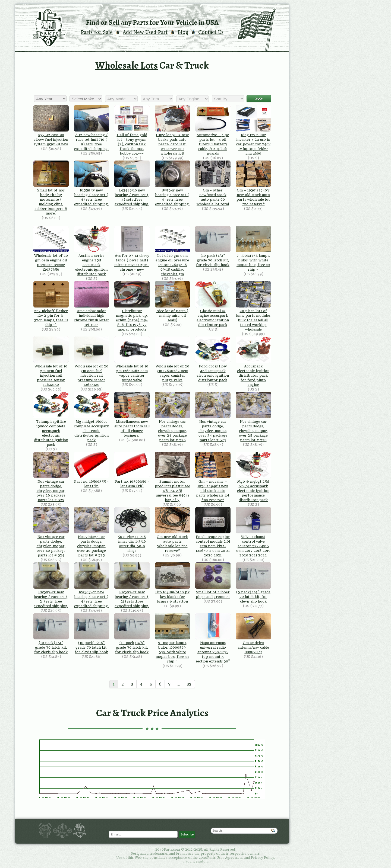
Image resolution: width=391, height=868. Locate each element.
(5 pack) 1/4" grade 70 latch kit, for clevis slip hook (253, 583)
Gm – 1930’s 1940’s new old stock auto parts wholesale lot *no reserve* (253, 183)
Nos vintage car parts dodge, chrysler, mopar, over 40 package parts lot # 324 (51, 532)
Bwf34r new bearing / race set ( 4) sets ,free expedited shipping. (172, 183)
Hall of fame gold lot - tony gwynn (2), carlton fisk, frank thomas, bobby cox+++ (132, 130)
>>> (259, 99)
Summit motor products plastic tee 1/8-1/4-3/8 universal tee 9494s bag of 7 (172, 477)
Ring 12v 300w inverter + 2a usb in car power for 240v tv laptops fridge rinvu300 (253, 130)
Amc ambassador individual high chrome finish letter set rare (92, 304)
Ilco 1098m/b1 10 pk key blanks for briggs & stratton (172, 583)
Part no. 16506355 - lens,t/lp (92, 470)
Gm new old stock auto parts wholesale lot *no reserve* (172, 530)
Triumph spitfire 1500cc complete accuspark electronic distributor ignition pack (51, 419)
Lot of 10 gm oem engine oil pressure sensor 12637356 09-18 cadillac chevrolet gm (172, 251)
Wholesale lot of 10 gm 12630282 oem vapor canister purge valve (132, 359)
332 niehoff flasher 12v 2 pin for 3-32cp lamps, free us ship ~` (51, 304)
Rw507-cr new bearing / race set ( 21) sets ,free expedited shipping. (132, 585)
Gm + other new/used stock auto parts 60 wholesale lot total (213, 183)
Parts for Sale (97, 32)
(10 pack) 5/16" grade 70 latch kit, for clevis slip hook (92, 634)
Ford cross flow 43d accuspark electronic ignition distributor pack (213, 359)
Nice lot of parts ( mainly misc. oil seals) (172, 302)
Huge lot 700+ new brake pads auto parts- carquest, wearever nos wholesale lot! (172, 130)
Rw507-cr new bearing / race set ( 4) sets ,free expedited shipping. (92, 585)
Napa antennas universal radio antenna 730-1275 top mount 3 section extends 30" (213, 638)
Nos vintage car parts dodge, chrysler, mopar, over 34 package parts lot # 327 (213, 417)
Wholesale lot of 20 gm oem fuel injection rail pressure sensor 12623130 (92, 362)
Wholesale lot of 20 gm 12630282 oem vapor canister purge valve (172, 359)
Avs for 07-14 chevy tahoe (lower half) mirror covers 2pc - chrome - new (132, 249)
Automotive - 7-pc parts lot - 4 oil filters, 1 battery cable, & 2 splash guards (213, 130)
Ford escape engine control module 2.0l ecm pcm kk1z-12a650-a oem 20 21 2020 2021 (213, 532)
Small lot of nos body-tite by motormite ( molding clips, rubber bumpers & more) (51, 188)
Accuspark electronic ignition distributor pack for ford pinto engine (253, 362)
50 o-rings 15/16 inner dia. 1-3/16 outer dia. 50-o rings (132, 530)
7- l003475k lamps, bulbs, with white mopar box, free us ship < (253, 249)
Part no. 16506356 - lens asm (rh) (132, 470)
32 (189, 684)
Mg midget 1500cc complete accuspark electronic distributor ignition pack (92, 417)
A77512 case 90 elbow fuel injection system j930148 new (51, 126)
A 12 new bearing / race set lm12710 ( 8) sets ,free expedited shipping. (92, 128)
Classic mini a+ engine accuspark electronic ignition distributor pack (213, 304)
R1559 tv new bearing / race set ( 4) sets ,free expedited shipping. (92, 183)
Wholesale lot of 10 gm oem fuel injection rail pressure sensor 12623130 (51, 362)
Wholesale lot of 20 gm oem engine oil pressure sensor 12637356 (51, 249)
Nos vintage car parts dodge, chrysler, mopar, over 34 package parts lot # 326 (172, 417)
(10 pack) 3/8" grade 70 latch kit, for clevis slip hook (132, 634)
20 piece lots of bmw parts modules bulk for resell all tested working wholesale (253, 306)
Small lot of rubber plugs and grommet (213, 581)
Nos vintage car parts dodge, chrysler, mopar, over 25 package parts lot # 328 (253, 417)
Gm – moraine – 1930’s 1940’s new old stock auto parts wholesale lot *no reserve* (213, 477)
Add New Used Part (145, 32)
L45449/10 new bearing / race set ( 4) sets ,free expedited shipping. (132, 183)
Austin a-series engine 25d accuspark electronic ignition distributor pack (92, 251)
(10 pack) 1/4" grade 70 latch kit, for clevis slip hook (51, 634)
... (179, 684)
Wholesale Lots (127, 65)
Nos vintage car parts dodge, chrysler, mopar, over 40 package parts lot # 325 (92, 532)
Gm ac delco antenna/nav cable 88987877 (253, 634)
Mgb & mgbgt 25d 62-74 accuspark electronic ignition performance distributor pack (253, 477)
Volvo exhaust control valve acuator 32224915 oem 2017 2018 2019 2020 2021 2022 (253, 532)
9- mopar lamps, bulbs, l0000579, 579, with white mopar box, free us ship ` (172, 638)
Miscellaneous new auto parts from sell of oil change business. (132, 415)
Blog (183, 32)
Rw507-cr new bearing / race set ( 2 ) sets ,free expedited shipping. (51, 585)
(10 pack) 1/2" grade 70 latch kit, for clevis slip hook (213, 246)
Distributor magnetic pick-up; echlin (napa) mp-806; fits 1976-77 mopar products (132, 306)
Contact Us (211, 32)
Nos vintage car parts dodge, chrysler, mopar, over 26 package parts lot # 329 (51, 477)
